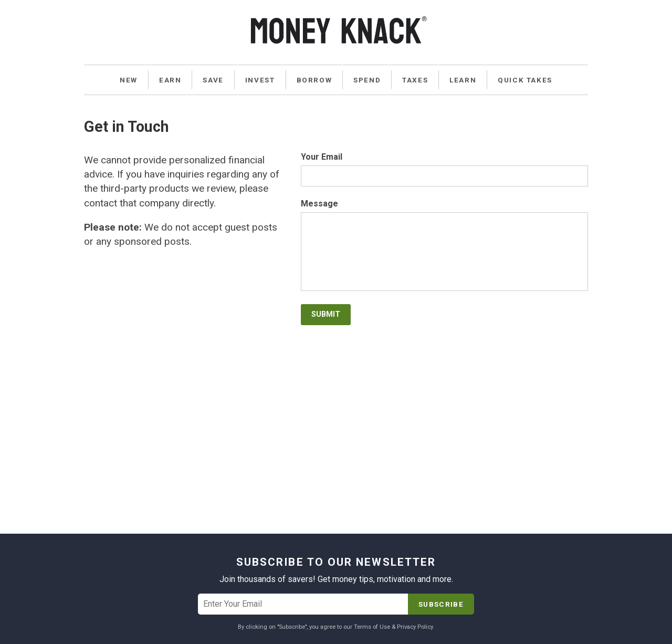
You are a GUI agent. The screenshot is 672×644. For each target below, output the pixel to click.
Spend (367, 80)
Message (319, 204)
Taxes (415, 80)
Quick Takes (525, 80)
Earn (170, 80)
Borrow (314, 80)
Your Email (322, 157)
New (129, 80)
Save (213, 80)
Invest (260, 80)
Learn (463, 80)
